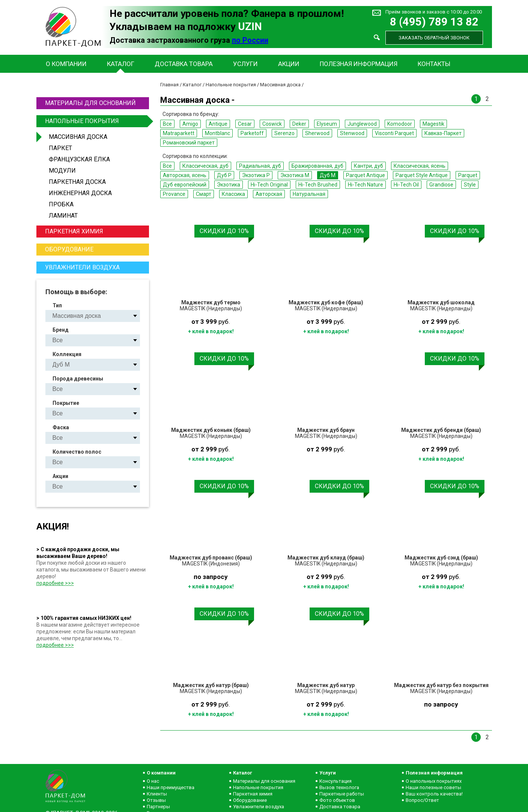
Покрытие (66, 403)
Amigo (190, 124)
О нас (153, 781)
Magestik (433, 124)
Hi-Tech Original (269, 185)
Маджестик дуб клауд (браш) (326, 558)
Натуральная (309, 194)
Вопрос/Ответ (422, 800)
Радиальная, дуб (260, 166)
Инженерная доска (80, 193)
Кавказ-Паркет (443, 133)
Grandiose (441, 185)
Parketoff (252, 133)
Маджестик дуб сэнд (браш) (441, 558)
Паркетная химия (74, 231)
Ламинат (63, 216)
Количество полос (77, 452)
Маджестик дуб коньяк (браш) (211, 430)
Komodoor (400, 124)
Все (167, 124)
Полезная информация (359, 64)
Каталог (121, 64)
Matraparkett (179, 133)
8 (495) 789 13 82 (434, 22)
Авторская (269, 194)
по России (250, 40)
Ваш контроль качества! (434, 794)
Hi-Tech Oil (406, 185)
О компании (66, 64)
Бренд (61, 330)
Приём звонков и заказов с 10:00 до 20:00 (434, 12)
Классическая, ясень (420, 166)
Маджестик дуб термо (211, 302)
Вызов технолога (339, 787)
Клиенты (157, 794)
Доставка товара (184, 64)
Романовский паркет (189, 143)
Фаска (61, 427)
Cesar (245, 124)
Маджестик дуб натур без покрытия (441, 685)
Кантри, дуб (369, 166)
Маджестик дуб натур (326, 685)
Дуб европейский (185, 185)
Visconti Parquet (394, 133)
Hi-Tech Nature (366, 185)
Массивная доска (78, 137)
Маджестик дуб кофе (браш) (326, 302)
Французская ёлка (79, 159)
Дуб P (224, 175)
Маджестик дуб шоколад (441, 302)
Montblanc (217, 133)
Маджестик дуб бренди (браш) (441, 430)
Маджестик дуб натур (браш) (211, 685)
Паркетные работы (342, 794)
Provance (174, 194)
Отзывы (156, 800)
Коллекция (67, 354)
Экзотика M (295, 175)
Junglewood (362, 124)
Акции (289, 64)
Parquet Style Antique (422, 175)
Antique (218, 124)
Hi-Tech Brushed (318, 185)
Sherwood (317, 133)
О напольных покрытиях (434, 781)
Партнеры (158, 807)
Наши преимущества (171, 787)
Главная (169, 85)
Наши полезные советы (433, 787)
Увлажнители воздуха (82, 267)
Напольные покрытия (96, 121)
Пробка (61, 204)
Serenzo (284, 133)
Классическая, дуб (205, 166)
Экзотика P (256, 175)
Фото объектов (337, 800)
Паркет (60, 148)
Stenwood (352, 133)
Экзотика (229, 185)
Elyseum (327, 124)
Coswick (272, 124)
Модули (62, 171)
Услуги (245, 64)
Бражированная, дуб (317, 166)
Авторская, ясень (185, 175)
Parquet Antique (366, 175)
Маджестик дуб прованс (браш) (211, 558)
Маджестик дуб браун (326, 430)
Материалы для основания (264, 781)
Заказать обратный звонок (434, 38)
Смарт (204, 194)
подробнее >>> (55, 583)
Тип (57, 305)
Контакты (434, 64)
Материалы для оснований (90, 103)
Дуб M (328, 175)
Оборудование (69, 249)
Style (470, 185)
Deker (299, 124)
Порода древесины (78, 379)
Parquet (468, 175)
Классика (233, 194)
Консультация (335, 781)
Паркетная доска (77, 182)
